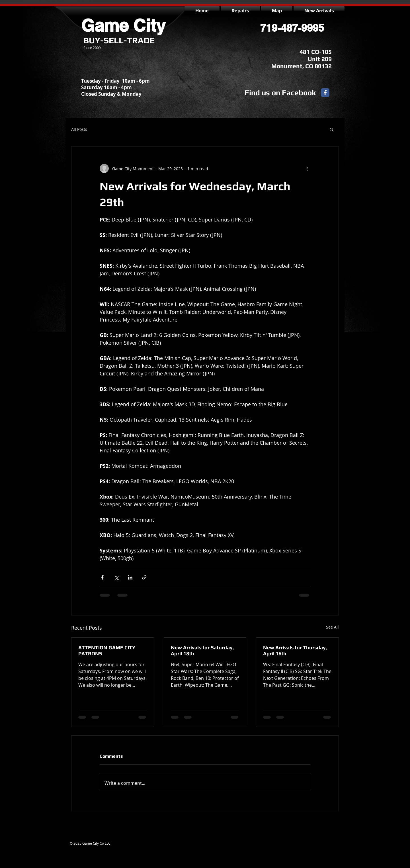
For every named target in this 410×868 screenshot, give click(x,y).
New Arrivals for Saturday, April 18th (202, 651)
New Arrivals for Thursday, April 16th (295, 651)
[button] (332, 129)
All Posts (79, 129)
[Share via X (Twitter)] (116, 577)
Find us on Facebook (280, 93)
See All (332, 627)
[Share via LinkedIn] (130, 577)
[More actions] (307, 168)
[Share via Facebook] (102, 577)
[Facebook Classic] (325, 93)
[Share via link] (144, 577)
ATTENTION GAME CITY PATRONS (107, 651)
